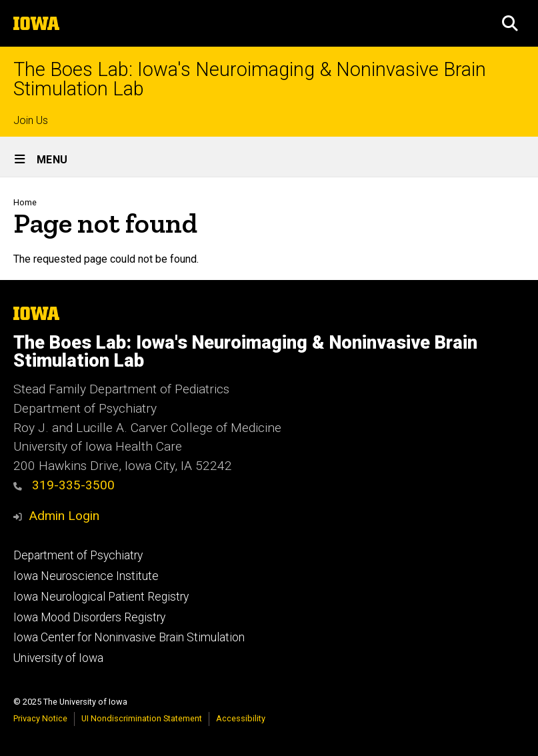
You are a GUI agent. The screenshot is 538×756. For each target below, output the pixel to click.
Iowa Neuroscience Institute (86, 576)
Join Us (31, 120)
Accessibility (241, 718)
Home (25, 202)
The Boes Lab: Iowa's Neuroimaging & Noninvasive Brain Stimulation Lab (250, 79)
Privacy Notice (40, 718)
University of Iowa (58, 658)
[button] (510, 23)
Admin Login (64, 516)
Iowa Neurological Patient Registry (101, 597)
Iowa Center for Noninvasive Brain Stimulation (129, 637)
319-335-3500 (64, 485)
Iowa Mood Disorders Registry (89, 617)
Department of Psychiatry (78, 555)
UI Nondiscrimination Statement (142, 718)
